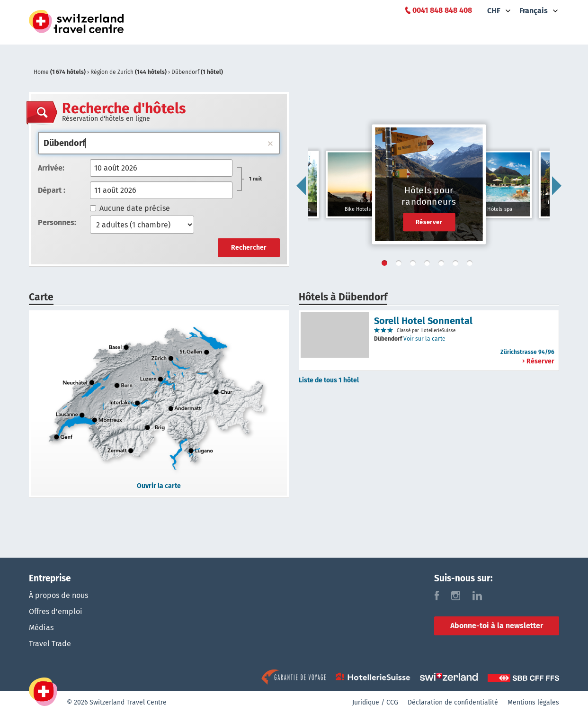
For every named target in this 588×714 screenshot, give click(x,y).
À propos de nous (58, 595)
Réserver (429, 222)
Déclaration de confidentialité (453, 702)
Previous (301, 186)
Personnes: (57, 222)
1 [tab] (386, 265)
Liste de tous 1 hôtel (329, 380)
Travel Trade (50, 644)
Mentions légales (533, 702)
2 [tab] (401, 265)
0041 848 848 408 (442, 10)
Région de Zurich (129, 72)
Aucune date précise (130, 208)
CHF (494, 11)
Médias (41, 628)
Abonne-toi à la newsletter (497, 626)
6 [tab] (457, 265)
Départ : (52, 190)
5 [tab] (443, 265)
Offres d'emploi (56, 611)
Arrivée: (51, 168)
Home (60, 72)
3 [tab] (415, 265)
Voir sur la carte (424, 339)
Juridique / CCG (375, 702)
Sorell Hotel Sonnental (423, 321)
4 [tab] (429, 265)
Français (534, 11)
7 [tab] (472, 265)
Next (557, 186)
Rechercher (249, 248)
